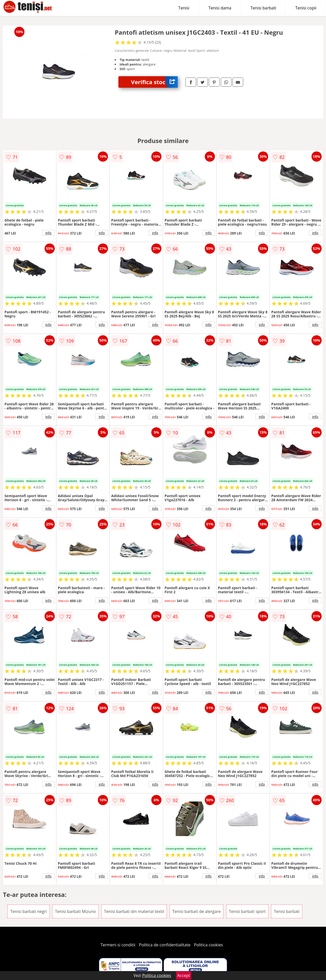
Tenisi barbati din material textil (134, 911)
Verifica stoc (154, 82)
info (48, 233)
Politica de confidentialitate (165, 945)
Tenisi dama (220, 8)
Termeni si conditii (118, 945)
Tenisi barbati (263, 8)
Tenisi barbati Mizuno (75, 911)
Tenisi (184, 8)
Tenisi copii (306, 8)
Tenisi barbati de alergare (197, 911)
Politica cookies (209, 945)
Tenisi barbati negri (28, 911)
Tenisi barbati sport (247, 911)
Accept (184, 975)
